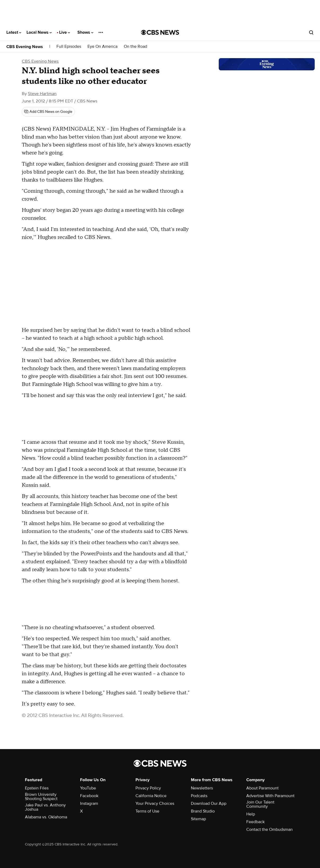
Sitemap (198, 819)
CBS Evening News (25, 47)
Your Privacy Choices (155, 803)
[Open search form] (311, 32)
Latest (14, 32)
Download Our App (209, 803)
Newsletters (202, 788)
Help (251, 814)
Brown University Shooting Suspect (41, 797)
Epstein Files (37, 788)
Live (65, 32)
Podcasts (199, 796)
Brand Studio (203, 811)
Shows (85, 32)
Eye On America (102, 47)
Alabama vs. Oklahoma (46, 817)
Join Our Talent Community (260, 804)
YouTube (88, 788)
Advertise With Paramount (270, 796)
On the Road (135, 47)
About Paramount (262, 788)
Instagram (89, 803)
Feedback (255, 822)
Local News (39, 32)
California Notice (151, 796)
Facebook (89, 796)
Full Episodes (69, 47)
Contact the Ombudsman (269, 830)
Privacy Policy (148, 788)
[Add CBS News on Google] (48, 112)
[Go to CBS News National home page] (160, 32)
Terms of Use (147, 811)
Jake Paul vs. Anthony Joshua (45, 807)
